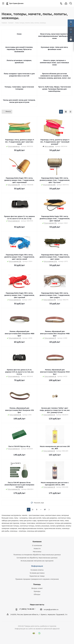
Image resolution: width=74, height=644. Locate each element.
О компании (37, 545)
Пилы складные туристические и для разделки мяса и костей (19, 75)
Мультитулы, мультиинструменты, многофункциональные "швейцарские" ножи (54, 36)
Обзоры (37, 594)
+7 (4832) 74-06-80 (27, 609)
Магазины (37, 552)
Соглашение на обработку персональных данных (37, 558)
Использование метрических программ (37, 561)
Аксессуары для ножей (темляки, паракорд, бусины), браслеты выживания (19, 49)
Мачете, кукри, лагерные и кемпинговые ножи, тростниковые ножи (54, 63)
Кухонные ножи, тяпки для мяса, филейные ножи (54, 48)
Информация (37, 566)
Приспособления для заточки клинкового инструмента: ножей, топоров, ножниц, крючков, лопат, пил (54, 76)
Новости (37, 548)
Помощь (37, 584)
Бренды (37, 591)
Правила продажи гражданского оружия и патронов (37, 579)
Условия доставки (37, 573)
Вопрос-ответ (37, 588)
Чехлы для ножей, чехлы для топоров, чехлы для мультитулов (19, 101)
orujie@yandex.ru (51, 609)
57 (45, 510)
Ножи (19, 34)
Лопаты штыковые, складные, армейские (19, 61)
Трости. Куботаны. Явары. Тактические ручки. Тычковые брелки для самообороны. (54, 89)
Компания (37, 542)
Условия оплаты (37, 570)
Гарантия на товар (37, 576)
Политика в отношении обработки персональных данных (37, 555)
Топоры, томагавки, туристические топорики (19, 88)
